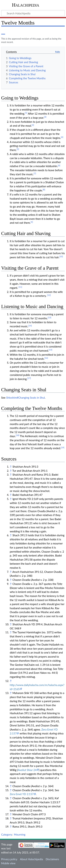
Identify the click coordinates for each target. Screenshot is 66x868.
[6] (59, 165)
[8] (44, 190)
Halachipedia (26, 5)
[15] (51, 350)
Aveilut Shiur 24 (27, 770)
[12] (49, 295)
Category (7, 834)
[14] (30, 326)
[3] (33, 125)
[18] (17, 435)
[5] (18, 149)
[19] (62, 447)
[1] (26, 113)
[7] (35, 173)
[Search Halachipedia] (33, 13)
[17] (29, 378)
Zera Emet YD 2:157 (22, 794)
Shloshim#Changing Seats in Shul (25, 398)
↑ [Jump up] (11, 467)
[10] (61, 256)
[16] (46, 358)
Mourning (20, 834)
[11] (20, 287)
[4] (62, 137)
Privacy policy (9, 859)
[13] (49, 317)
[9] (32, 222)
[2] (45, 117)
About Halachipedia (31, 859)
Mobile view (8, 863)
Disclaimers (52, 859)
